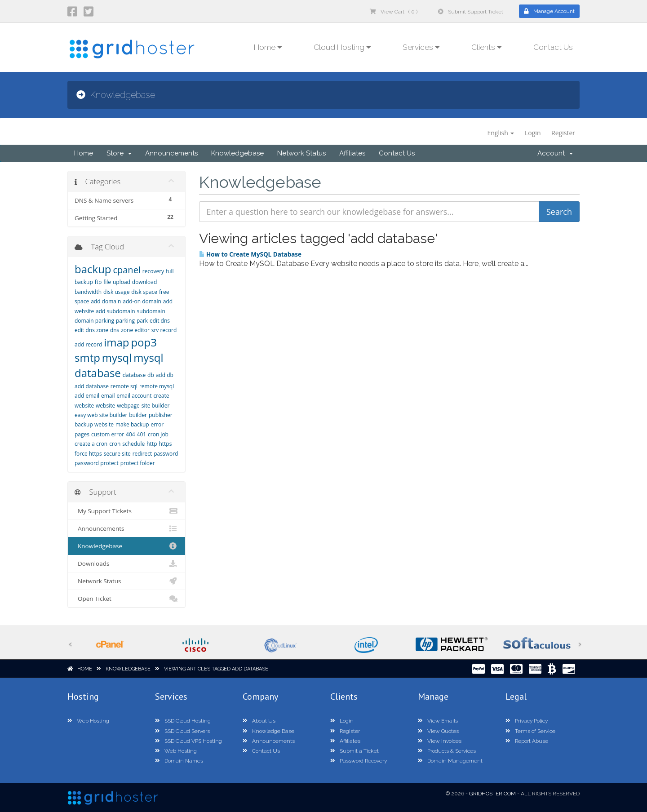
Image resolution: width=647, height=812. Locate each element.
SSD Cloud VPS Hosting (188, 741)
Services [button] (421, 47)
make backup (132, 424)
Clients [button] (487, 47)
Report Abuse (527, 741)
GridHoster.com (492, 794)
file (107, 282)
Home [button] (268, 47)
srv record (164, 330)
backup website (94, 424)
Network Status (301, 153)
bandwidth (88, 292)
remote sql (124, 386)
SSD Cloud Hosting (183, 721)
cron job (158, 434)
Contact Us (553, 47)
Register (563, 133)
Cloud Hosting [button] (342, 47)
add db (165, 375)
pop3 (144, 342)
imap (116, 342)
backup (93, 269)
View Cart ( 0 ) (394, 12)
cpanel (126, 270)
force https (88, 454)
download (144, 282)
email (108, 396)
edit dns (160, 321)
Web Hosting (88, 721)
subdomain (151, 311)
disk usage (117, 292)
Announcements (171, 153)
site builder (156, 406)
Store (119, 153)
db (151, 375)
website (105, 406)
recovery (153, 271)
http (152, 444)
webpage (128, 406)
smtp (87, 357)
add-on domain (142, 301)
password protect (97, 463)
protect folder (138, 463)
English (501, 133)
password (166, 454)
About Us (259, 721)
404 (131, 434)
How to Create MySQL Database (250, 254)
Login (533, 133)
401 (142, 434)
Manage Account (549, 11)
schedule (133, 444)
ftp (98, 282)
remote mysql (157, 386)
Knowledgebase (237, 153)
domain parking (94, 321)
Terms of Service (530, 731)
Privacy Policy (527, 721)
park (142, 321)
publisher (161, 415)
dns (115, 330)
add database (92, 386)
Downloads (126, 564)
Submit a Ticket (355, 751)
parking (125, 321)
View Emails (438, 721)
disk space (144, 292)
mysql (117, 357)
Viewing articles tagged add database (216, 669)
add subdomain (115, 311)
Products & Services (447, 751)
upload (122, 282)
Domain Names (179, 761)
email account (134, 396)
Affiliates (352, 153)
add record (88, 344)
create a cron (91, 444)
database (134, 375)
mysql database (119, 365)
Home (84, 153)
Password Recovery (359, 761)
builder (138, 415)
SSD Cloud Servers (182, 731)
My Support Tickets (126, 511)
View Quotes (438, 731)
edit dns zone (91, 330)
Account (555, 153)
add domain (106, 301)
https (165, 444)
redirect (142, 454)
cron (115, 444)
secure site (117, 454)
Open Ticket (126, 599)
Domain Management (450, 761)
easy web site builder (101, 415)
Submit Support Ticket (471, 12)
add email (87, 396)
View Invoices (440, 741)
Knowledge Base (268, 731)
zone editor (135, 330)
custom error (108, 434)
